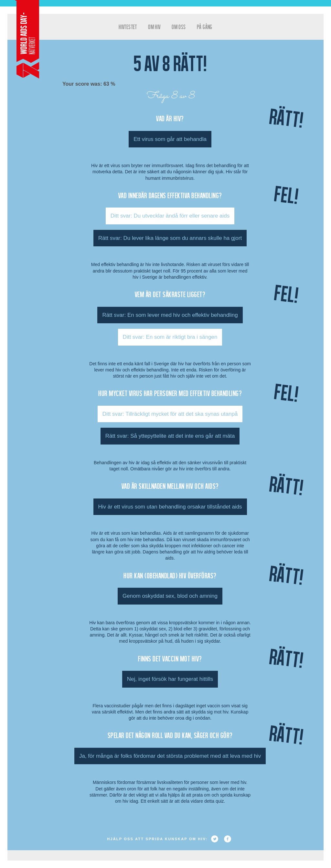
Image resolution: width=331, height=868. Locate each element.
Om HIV (154, 27)
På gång (205, 27)
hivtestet (128, 27)
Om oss (179, 27)
